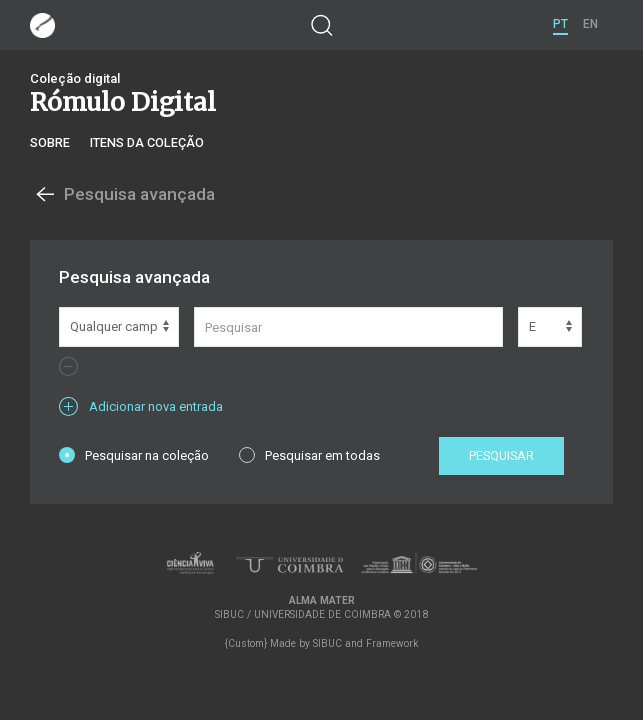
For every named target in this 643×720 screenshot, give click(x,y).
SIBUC (327, 643)
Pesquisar (501, 455)
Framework (392, 643)
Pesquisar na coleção (134, 455)
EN (590, 24)
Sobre (50, 142)
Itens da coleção (147, 142)
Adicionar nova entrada (141, 406)
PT (560, 24)
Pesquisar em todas (309, 455)
